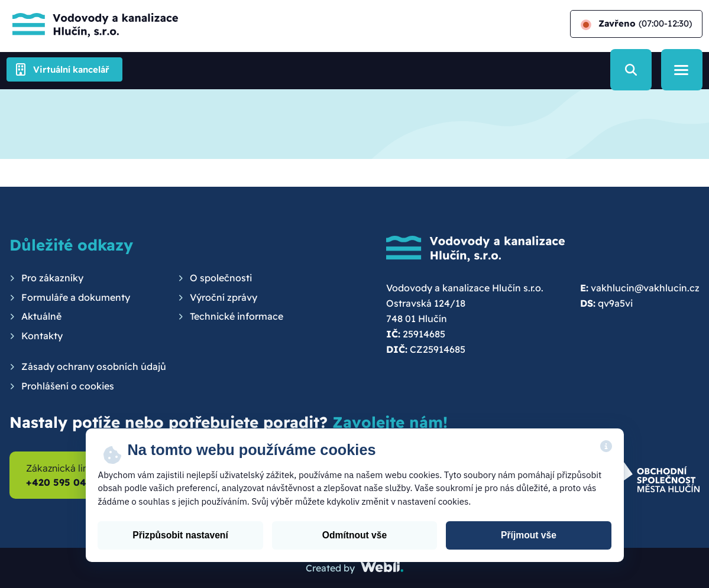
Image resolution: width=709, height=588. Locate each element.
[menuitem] (46, 278)
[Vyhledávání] (631, 70)
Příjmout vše (529, 535)
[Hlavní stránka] (92, 24)
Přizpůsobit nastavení (180, 535)
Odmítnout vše (354, 535)
